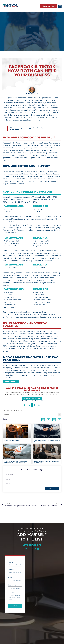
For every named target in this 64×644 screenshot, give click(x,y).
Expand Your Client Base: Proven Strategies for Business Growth (47, 462)
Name (11, 562)
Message (12, 593)
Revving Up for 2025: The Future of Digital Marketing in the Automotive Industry (16, 462)
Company (12, 585)
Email (10, 570)
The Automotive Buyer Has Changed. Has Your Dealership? (47, 441)
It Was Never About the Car (12, 441)
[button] (60, 6)
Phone (11, 577)
